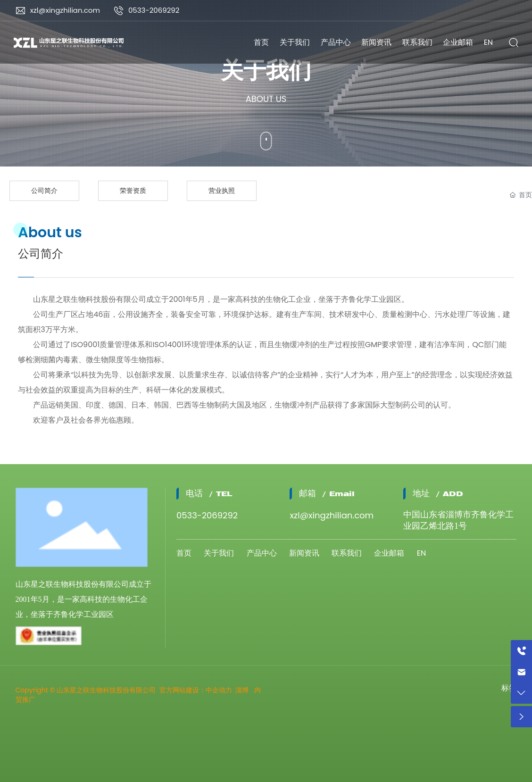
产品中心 (262, 553)
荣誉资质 (133, 191)
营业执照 (222, 191)
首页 (184, 553)
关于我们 (219, 553)
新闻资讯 (304, 553)
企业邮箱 (389, 553)
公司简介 (44, 191)
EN (421, 553)
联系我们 (347, 553)
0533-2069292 (154, 10)
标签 (509, 688)
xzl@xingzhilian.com (65, 10)
